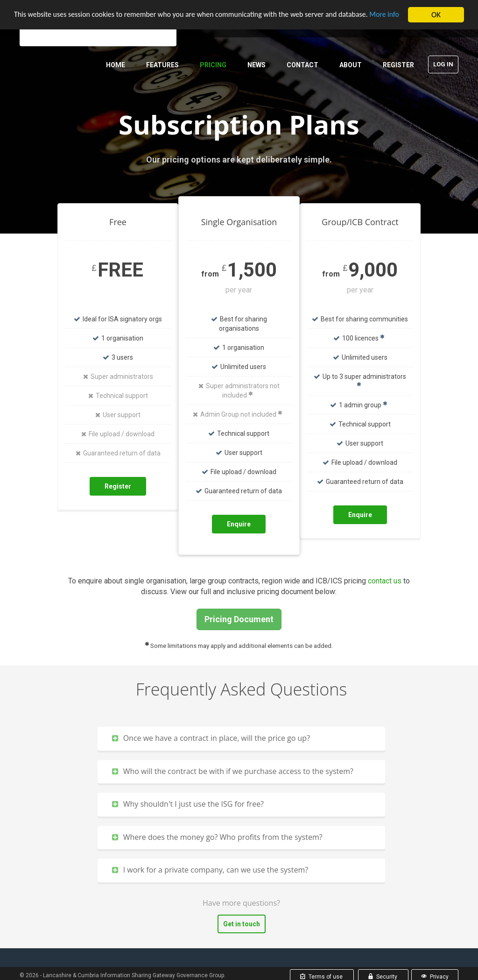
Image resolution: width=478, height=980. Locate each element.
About (351, 65)
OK (436, 15)
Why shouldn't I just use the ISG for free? (188, 804)
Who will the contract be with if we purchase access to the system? (233, 771)
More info (30, 23)
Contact (302, 65)
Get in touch (242, 924)
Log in (443, 64)
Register (398, 65)
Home (116, 65)
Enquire (239, 524)
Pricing (213, 65)
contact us (385, 581)
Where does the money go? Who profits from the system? (217, 837)
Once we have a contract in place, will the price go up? (211, 738)
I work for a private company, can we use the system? (210, 870)
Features (162, 65)
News (257, 65)
